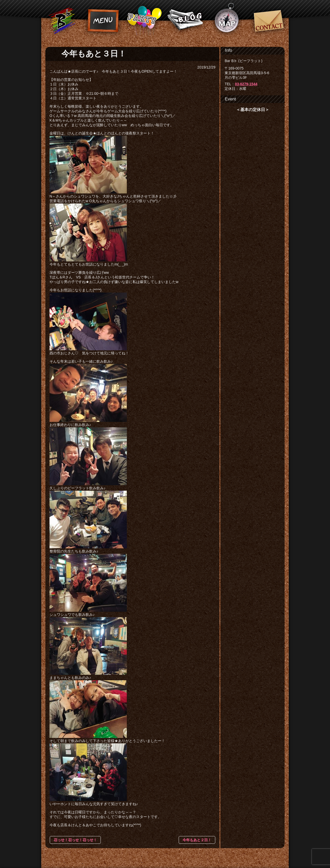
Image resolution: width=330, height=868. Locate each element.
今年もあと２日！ (197, 840)
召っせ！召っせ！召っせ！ (75, 840)
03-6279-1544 (246, 84)
